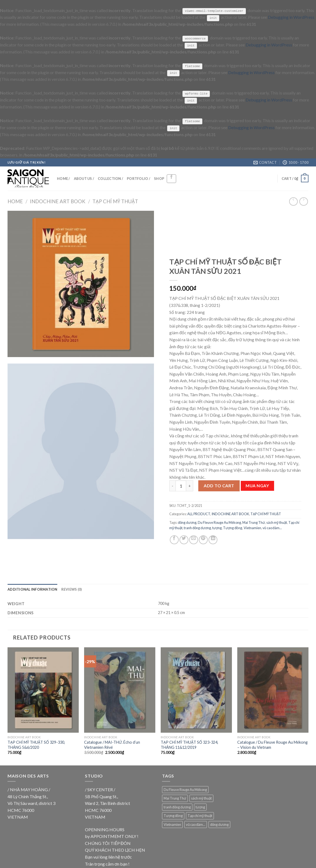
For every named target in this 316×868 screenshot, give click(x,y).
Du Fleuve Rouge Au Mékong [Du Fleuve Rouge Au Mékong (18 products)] (185, 789)
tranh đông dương (197, 528)
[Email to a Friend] (194, 540)
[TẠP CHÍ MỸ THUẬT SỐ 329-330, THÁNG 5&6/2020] (43, 690)
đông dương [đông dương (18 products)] (219, 824)
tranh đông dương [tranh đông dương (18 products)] (177, 807)
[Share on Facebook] (174, 540)
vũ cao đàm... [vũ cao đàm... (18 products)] (196, 824)
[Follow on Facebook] (171, 178)
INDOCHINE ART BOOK (58, 201)
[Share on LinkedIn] (213, 540)
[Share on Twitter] (184, 540)
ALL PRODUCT (199, 514)
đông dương (187, 522)
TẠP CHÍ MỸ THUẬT (115, 201)
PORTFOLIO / (139, 178)
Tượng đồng (233, 528)
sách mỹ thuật (277, 522)
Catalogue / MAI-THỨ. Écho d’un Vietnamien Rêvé (112, 744)
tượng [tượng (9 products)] (200, 807)
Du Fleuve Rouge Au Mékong (219, 522)
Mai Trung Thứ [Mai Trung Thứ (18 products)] (175, 798)
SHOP (159, 178)
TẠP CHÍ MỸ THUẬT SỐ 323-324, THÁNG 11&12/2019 (189, 744)
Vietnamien (252, 528)
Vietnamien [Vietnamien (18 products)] (172, 824)
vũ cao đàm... (272, 528)
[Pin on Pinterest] (203, 540)
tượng (217, 528)
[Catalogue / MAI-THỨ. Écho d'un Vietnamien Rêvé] (120, 690)
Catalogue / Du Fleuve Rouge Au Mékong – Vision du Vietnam (272, 744)
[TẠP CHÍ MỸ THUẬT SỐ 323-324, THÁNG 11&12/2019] (196, 690)
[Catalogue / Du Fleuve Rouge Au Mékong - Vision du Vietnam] (273, 690)
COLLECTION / (110, 178)
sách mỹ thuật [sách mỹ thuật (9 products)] (201, 798)
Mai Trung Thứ (254, 522)
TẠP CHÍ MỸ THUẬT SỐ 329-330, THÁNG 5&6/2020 (36, 744)
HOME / (64, 178)
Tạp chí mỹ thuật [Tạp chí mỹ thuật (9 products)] (200, 815)
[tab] (33, 589)
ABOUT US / (84, 178)
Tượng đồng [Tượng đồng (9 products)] (173, 815)
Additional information (33, 589)
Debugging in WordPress (291, 17)
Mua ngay (257, 485)
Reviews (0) (72, 589)
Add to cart (219, 486)
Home (15, 201)
